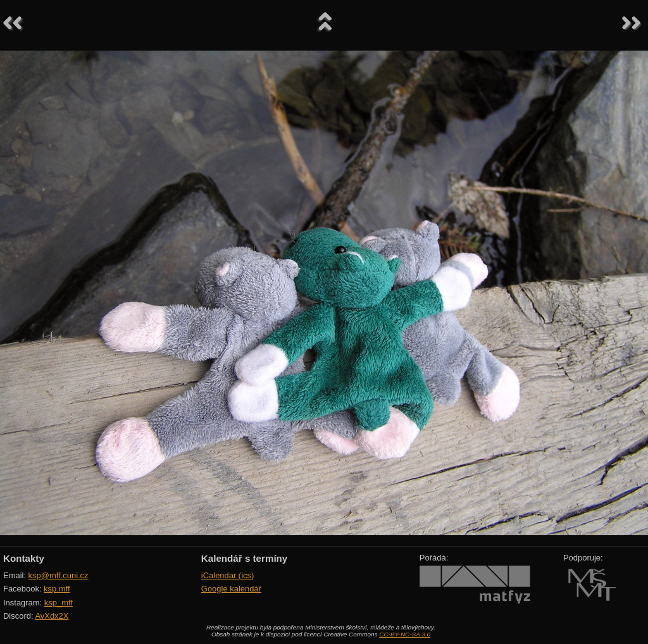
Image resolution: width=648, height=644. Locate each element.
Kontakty (24, 558)
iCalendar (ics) (228, 575)
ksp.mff (57, 589)
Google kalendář (231, 589)
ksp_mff (59, 603)
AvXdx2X (52, 616)
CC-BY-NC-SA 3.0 (405, 634)
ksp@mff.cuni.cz (59, 575)
